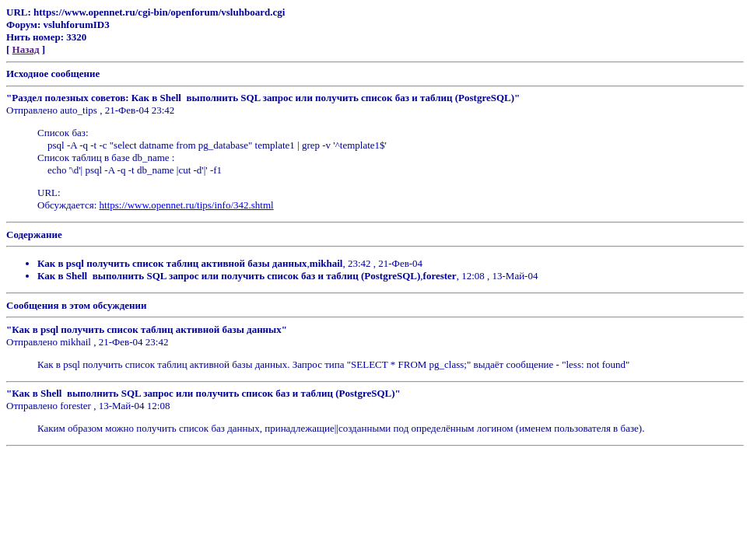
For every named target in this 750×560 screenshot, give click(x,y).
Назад (26, 49)
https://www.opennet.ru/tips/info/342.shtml (187, 205)
